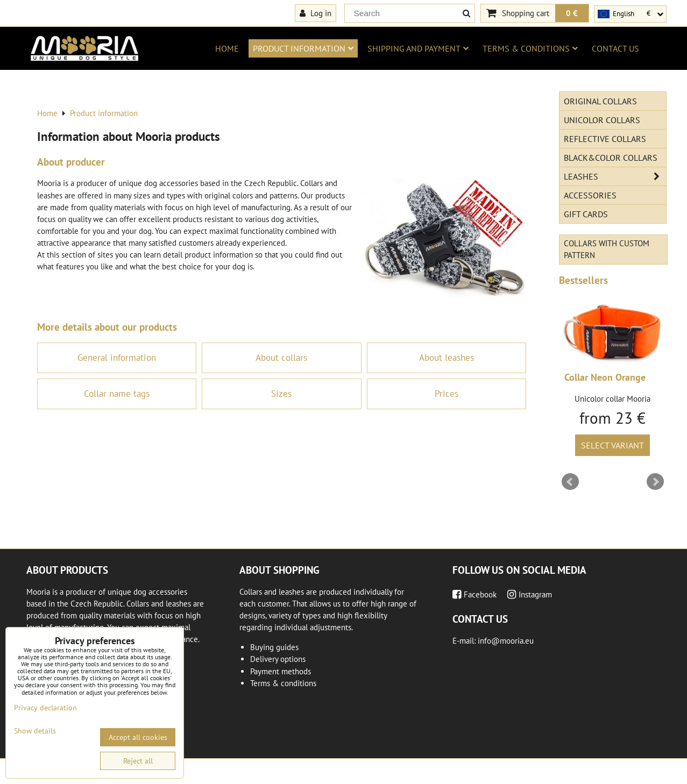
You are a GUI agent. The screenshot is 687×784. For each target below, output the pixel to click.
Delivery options (278, 659)
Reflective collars (605, 139)
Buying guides (274, 647)
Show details (35, 731)
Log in (316, 13)
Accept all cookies (138, 737)
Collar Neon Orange (605, 377)
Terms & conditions (530, 48)
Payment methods (281, 671)
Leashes (615, 176)
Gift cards (586, 214)
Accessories (590, 195)
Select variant (612, 445)
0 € (572, 13)
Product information (303, 48)
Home (227, 48)
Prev (570, 482)
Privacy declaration (45, 708)
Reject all (138, 761)
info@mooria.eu (506, 641)
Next (655, 482)
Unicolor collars (602, 120)
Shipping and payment (418, 48)
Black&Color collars (611, 158)
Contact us (615, 48)
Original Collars (600, 101)
